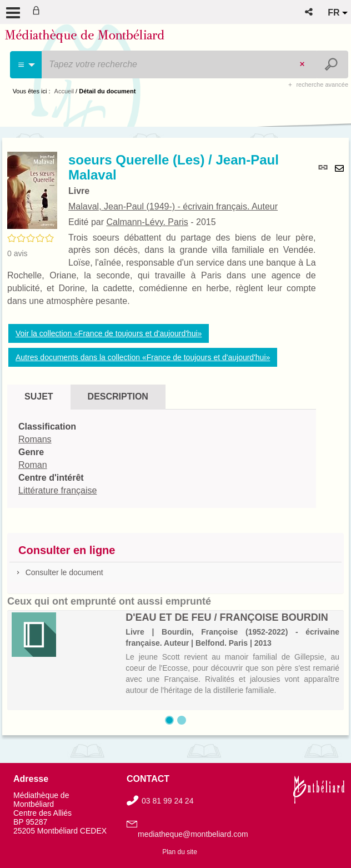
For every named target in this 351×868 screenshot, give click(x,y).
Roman (33, 465)
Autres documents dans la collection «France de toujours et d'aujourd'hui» (143, 357)
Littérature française (57, 490)
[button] (310, 12)
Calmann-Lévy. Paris (147, 222)
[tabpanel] (162, 459)
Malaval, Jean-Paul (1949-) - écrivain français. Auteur (173, 206)
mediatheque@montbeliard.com (193, 834)
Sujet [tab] (39, 396)
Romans (35, 439)
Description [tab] (118, 396)
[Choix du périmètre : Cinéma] (26, 65)
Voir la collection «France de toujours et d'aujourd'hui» (109, 333)
